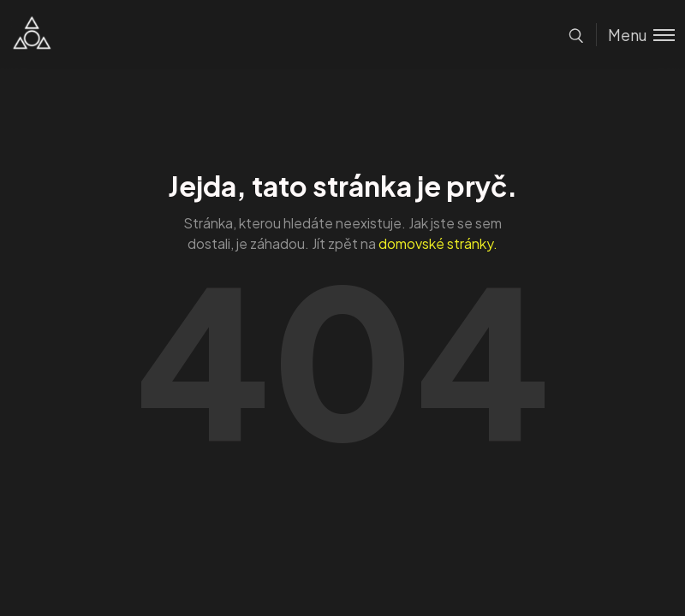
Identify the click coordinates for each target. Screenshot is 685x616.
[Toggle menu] (635, 35)
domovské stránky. (438, 243)
